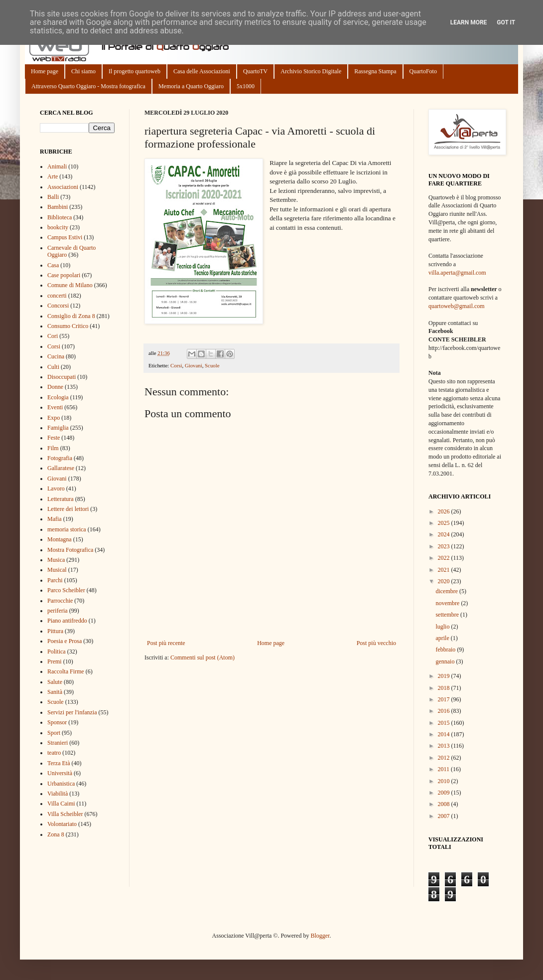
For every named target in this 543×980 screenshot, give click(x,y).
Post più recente (166, 643)
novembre (448, 603)
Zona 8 (56, 834)
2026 (445, 511)
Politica (57, 652)
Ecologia (58, 397)
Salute (55, 682)
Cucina (56, 356)
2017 (445, 699)
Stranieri (58, 743)
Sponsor (57, 722)
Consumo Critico (68, 326)
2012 (445, 758)
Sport (54, 733)
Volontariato (62, 824)
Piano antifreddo (67, 621)
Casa (53, 265)
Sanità (55, 692)
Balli (53, 197)
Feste (54, 438)
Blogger (320, 936)
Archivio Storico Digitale (311, 71)
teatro (54, 753)
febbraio (446, 650)
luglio (443, 627)
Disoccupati (62, 377)
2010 (445, 781)
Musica (56, 560)
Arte (53, 176)
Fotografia (60, 458)
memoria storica (67, 529)
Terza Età (59, 763)
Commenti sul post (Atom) (203, 657)
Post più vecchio (376, 643)
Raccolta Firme (66, 671)
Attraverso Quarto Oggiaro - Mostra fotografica (88, 86)
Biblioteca (60, 217)
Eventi (55, 407)
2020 (445, 581)
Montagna (60, 539)
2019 (445, 676)
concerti (57, 296)
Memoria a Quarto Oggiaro (191, 86)
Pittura (55, 631)
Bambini (58, 207)
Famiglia (58, 428)
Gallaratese (61, 468)
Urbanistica (61, 784)
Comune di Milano (70, 285)
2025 (445, 523)
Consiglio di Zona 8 (71, 316)
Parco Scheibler (66, 590)
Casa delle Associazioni (202, 71)
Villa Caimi (61, 804)
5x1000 (246, 86)
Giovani (194, 365)
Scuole (212, 365)
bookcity (58, 227)
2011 (445, 769)
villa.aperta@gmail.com (457, 273)
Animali (57, 166)
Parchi (55, 580)
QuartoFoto (423, 71)
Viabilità (58, 794)
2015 (445, 723)
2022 (445, 558)
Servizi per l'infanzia (72, 712)
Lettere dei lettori (68, 509)
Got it (506, 22)
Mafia (55, 519)
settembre (448, 615)
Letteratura (61, 499)
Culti (53, 367)
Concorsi (58, 306)
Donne (55, 387)
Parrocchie (60, 601)
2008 (445, 804)
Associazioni (63, 187)
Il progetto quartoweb (135, 71)
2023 (445, 546)
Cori (53, 336)
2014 (445, 734)
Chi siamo (83, 71)
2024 (445, 534)
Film (53, 448)
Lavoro (56, 489)
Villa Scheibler (65, 814)
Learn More (469, 22)
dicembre (447, 591)
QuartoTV (255, 71)
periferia (58, 611)
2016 (445, 711)
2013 (445, 746)
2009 (445, 793)
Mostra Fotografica (70, 550)
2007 (445, 816)
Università (60, 773)
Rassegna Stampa (375, 71)
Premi (55, 661)
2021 (445, 570)
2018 (445, 688)
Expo (54, 418)
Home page (45, 71)
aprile (443, 638)
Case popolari (64, 275)
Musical (57, 570)
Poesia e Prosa (65, 641)
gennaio (446, 661)
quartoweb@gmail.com (457, 306)
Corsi (176, 365)
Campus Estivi (65, 237)
